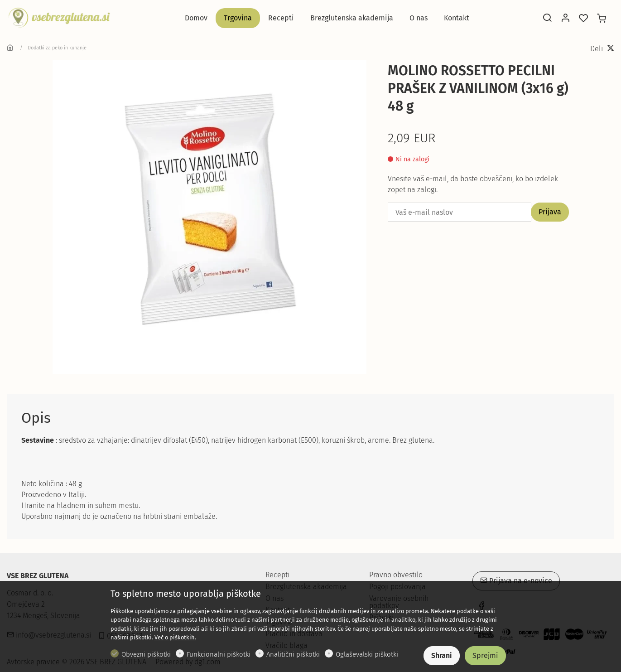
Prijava (550, 212)
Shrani (442, 655)
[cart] (602, 19)
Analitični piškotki (293, 654)
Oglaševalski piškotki (367, 654)
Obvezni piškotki (146, 654)
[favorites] (583, 19)
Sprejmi (485, 655)
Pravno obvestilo (396, 575)
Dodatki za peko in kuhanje (57, 48)
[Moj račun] (565, 19)
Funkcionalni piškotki (219, 654)
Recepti (277, 575)
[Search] (547, 19)
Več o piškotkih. (175, 637)
